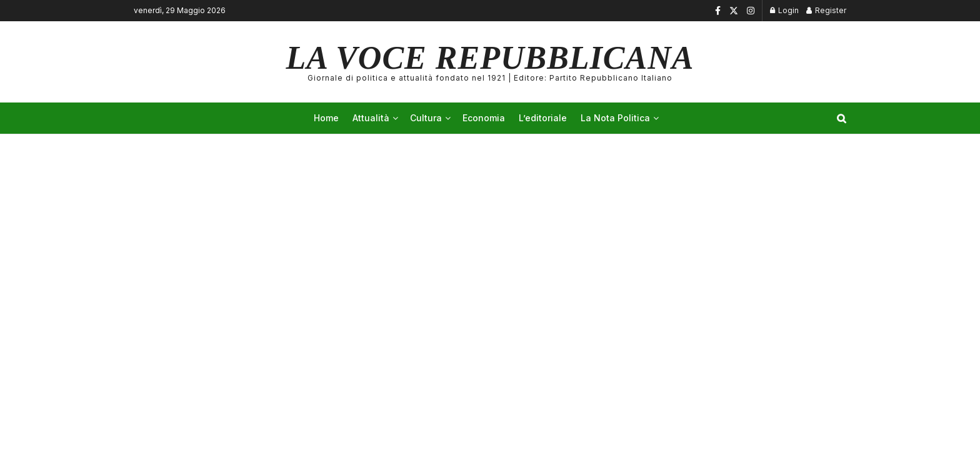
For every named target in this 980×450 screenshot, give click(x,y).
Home (326, 118)
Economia (484, 118)
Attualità (371, 118)
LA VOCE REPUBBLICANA (490, 62)
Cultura (426, 118)
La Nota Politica (615, 118)
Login (784, 10)
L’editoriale (543, 118)
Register (826, 10)
